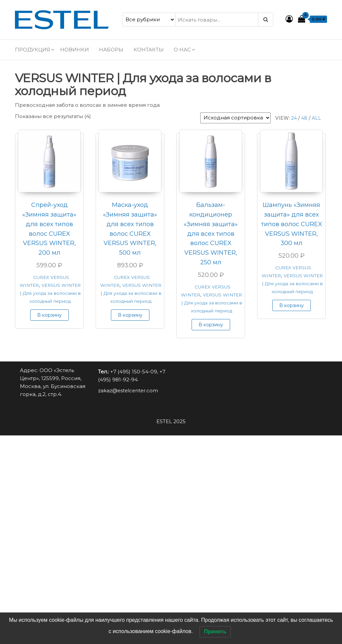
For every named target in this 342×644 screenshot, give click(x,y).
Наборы (111, 50)
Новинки (75, 50)
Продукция (33, 50)
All (316, 118)
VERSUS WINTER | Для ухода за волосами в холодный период (50, 293)
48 (304, 118)
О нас (182, 50)
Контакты (149, 50)
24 (294, 118)
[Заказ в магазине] (235, 118)
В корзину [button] (49, 315)
